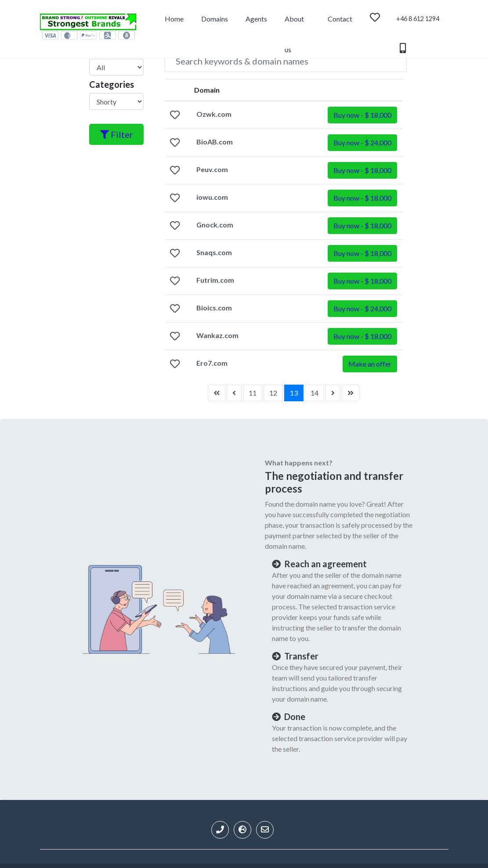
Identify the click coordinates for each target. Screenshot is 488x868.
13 (294, 393)
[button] (362, 115)
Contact (340, 19)
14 (314, 393)
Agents (256, 19)
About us (294, 24)
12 (273, 393)
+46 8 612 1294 (418, 25)
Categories (112, 84)
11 (253, 393)
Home (174, 19)
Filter (117, 134)
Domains (215, 19)
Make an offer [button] (370, 364)
